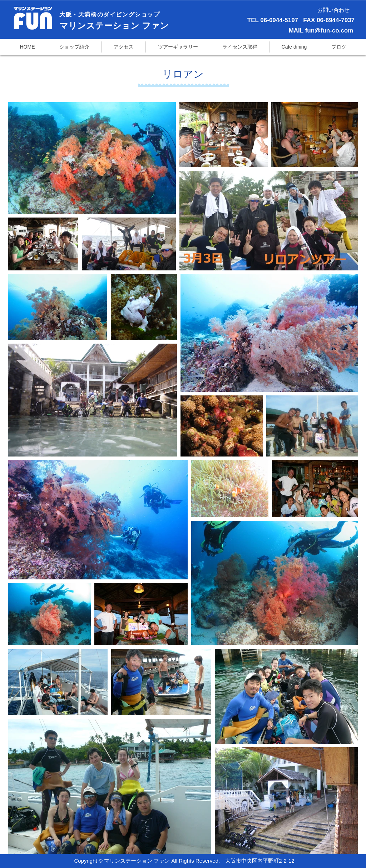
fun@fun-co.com (329, 31)
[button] (240, 47)
